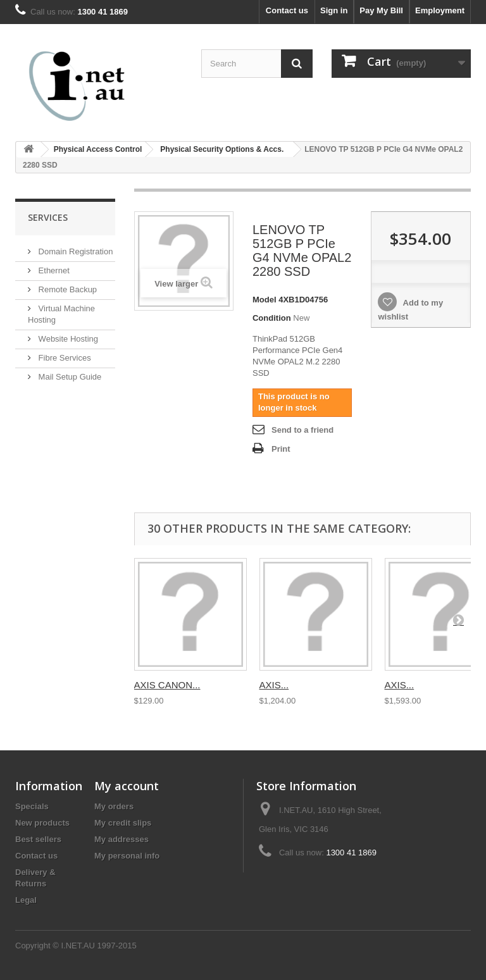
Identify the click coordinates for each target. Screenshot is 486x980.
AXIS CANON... (167, 685)
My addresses (121, 839)
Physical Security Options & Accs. (222, 149)
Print (281, 449)
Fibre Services (64, 358)
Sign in (334, 10)
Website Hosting (67, 339)
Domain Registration (74, 251)
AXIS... (274, 685)
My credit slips (123, 823)
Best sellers (38, 839)
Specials (32, 806)
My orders (114, 806)
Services (48, 217)
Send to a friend (302, 430)
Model (265, 300)
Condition (272, 318)
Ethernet (53, 270)
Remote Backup (66, 289)
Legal (26, 900)
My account (127, 786)
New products (42, 823)
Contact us (287, 10)
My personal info (127, 856)
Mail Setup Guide (69, 377)
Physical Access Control (98, 149)
